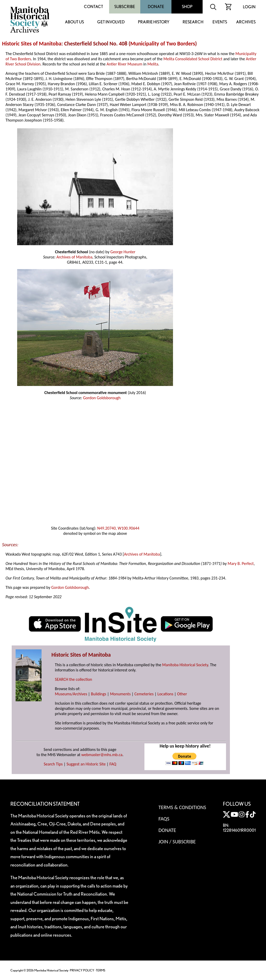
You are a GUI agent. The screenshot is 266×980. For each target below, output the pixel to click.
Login (249, 7)
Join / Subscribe (177, 842)
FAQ (113, 764)
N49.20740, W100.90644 (118, 528)
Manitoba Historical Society (185, 665)
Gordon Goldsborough (102, 398)
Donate (156, 7)
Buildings (99, 694)
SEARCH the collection (73, 679)
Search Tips (53, 764)
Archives (246, 22)
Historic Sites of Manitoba (32, 44)
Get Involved (111, 22)
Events (220, 22)
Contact (94, 7)
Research (193, 22)
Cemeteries (144, 694)
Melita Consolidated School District (193, 59)
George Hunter (123, 252)
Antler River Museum (124, 64)
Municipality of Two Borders (163, 44)
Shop (187, 7)
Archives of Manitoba (74, 257)
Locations (165, 694)
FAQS (164, 819)
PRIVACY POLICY (82, 970)
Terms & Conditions (182, 807)
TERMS (101, 970)
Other (182, 694)
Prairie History (154, 22)
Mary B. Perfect (241, 564)
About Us (74, 22)
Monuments (120, 694)
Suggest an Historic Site (86, 764)
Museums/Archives (71, 694)
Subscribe (125, 7)
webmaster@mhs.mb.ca (102, 755)
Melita (153, 64)
